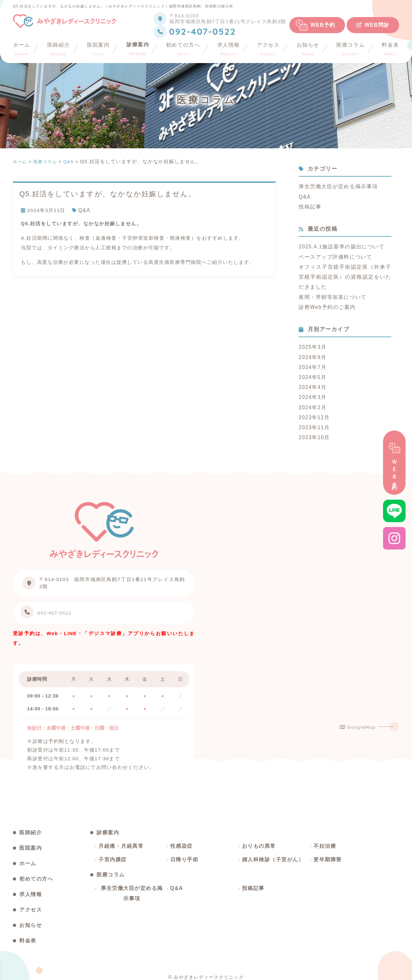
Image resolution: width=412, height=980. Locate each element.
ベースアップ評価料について (333, 255)
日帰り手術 (184, 855)
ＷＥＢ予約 (394, 463)
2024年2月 (312, 401)
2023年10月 (314, 430)
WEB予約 (323, 25)
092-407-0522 (75, 607)
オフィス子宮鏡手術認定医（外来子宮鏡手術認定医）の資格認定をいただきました (345, 274)
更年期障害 (328, 855)
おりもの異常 (259, 842)
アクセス (268, 49)
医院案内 (98, 49)
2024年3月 (312, 391)
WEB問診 (373, 25)
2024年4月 (312, 381)
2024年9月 (312, 352)
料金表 (391, 49)
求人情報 (229, 49)
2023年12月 (314, 410)
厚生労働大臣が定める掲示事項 (336, 186)
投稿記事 (309, 205)
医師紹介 (58, 49)
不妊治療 (325, 842)
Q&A (84, 210)
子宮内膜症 (113, 855)
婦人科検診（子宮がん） (273, 855)
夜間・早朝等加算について (331, 294)
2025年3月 (312, 343)
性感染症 (182, 842)
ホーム (21, 49)
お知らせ (308, 49)
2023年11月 (314, 420)
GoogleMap (358, 719)
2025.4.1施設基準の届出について (339, 245)
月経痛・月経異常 (121, 842)
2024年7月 (312, 362)
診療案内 (138, 49)
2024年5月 (312, 372)
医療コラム (351, 49)
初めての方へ (183, 49)
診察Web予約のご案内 (326, 303)
